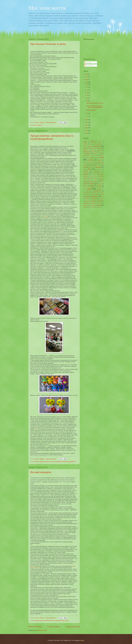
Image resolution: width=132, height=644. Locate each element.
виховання (47, 462)
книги (85, 167)
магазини (86, 171)
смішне (98, 189)
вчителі (95, 154)
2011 (87, 128)
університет (94, 198)
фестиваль (101, 200)
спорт (87, 191)
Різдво (85, 183)
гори (101, 154)
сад (98, 183)
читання (92, 205)
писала (45, 216)
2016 (87, 80)
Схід (86, 195)
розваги (92, 183)
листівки (98, 167)
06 (88, 93)
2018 (87, 74)
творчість (40, 125)
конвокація (91, 167)
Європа (90, 162)
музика (101, 173)
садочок (92, 185)
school (94, 207)
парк (90, 178)
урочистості (101, 198)
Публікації (88, 62)
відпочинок (94, 152)
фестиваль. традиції (90, 202)
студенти (101, 193)
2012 (87, 125)
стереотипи (65, 462)
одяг (91, 176)
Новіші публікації (35, 627)
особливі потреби (48, 620)
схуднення (91, 195)
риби (101, 181)
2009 (87, 133)
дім (97, 158)
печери (95, 178)
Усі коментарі (89, 65)
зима (84, 164)
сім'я (84, 189)
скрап (90, 189)
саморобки (99, 185)
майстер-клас (97, 171)
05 (88, 95)
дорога (99, 160)
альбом (85, 143)
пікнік (90, 180)
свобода (85, 187)
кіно (97, 165)
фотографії (99, 202)
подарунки (101, 180)
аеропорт (85, 141)
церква (100, 203)
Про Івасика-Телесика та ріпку (48, 44)
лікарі (90, 169)
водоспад (102, 152)
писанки (100, 178)
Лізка (85, 169)
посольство (95, 181)
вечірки (100, 148)
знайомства (90, 164)
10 (88, 90)
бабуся (91, 145)
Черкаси (85, 205)
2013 (87, 122)
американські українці (96, 143)
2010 (87, 130)
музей (96, 173)
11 (88, 87)
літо (96, 169)
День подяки (96, 155)
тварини (87, 196)
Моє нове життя (47, 8)
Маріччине (86, 173)
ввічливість (94, 148)
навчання (86, 174)
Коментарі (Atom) (42, 630)
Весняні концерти (41, 472)
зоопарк (96, 164)
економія (85, 162)
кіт (101, 165)
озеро (96, 176)
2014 (87, 120)
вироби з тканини (39, 462)
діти (35, 125)
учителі (87, 200)
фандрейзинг (72, 462)
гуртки (90, 155)
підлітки (85, 180)
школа (67, 620)
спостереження (58, 462)
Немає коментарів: (51, 122)
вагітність (97, 146)
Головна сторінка (54, 627)
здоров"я (100, 162)
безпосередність (98, 145)
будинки (90, 147)
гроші (85, 155)
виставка (99, 150)
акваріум (100, 141)
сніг (103, 189)
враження (37, 620)
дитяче (102, 155)
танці (63, 620)
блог (36, 429)
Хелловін (94, 203)
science (99, 207)
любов (101, 169)
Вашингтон (86, 148)
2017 (87, 77)
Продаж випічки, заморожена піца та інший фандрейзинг (52, 137)
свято (95, 187)
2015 (87, 82)
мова (92, 173)
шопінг (85, 207)
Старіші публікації (73, 627)
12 (88, 85)
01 (88, 116)
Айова (92, 141)
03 (88, 101)
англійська (86, 145)
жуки (95, 162)
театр (102, 196)
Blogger (82, 640)
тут (61, 231)
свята (90, 187)
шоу (90, 207)
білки (85, 147)
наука (93, 174)
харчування (86, 203)
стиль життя (94, 193)
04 (88, 98)
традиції (87, 198)
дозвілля (91, 160)
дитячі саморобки (90, 158)
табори (97, 195)
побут (95, 180)
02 (88, 114)
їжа (92, 165)
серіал (100, 187)
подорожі (88, 181)
